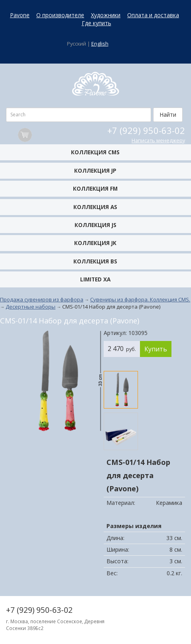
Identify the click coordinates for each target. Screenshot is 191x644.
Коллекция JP (95, 170)
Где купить (96, 23)
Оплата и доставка (153, 15)
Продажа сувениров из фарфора (42, 299)
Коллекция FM (95, 188)
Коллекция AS (95, 207)
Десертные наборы (31, 307)
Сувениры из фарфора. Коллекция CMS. (140, 299)
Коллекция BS (95, 261)
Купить (156, 349)
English (100, 44)
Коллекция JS (95, 225)
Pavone (20, 15)
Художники (106, 15)
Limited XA (95, 279)
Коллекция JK (95, 243)
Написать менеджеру (158, 141)
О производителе (60, 15)
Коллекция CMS (95, 152)
